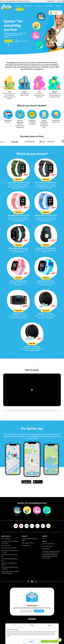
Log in (44, 539)
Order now (18, 179)
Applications (28, 6)
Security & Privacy (47, 546)
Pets (39, 92)
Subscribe (39, 611)
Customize (32, 641)
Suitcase (55, 92)
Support (58, 6)
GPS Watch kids (6, 539)
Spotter (45, 536)
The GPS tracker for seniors (9, 548)
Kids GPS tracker (6, 545)
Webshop (45, 541)
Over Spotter (50, 6)
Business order (51, 1)
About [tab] (50, 625)
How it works (39, 6)
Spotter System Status (48, 544)
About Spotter (46, 549)
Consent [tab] (14, 625)
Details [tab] (32, 625)
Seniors (25, 92)
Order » (20, 9)
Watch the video (23, 41)
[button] (60, 640)
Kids (9, 92)
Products (19, 6)
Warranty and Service (28, 543)
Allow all (49, 641)
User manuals (26, 545)
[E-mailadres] (26, 611)
